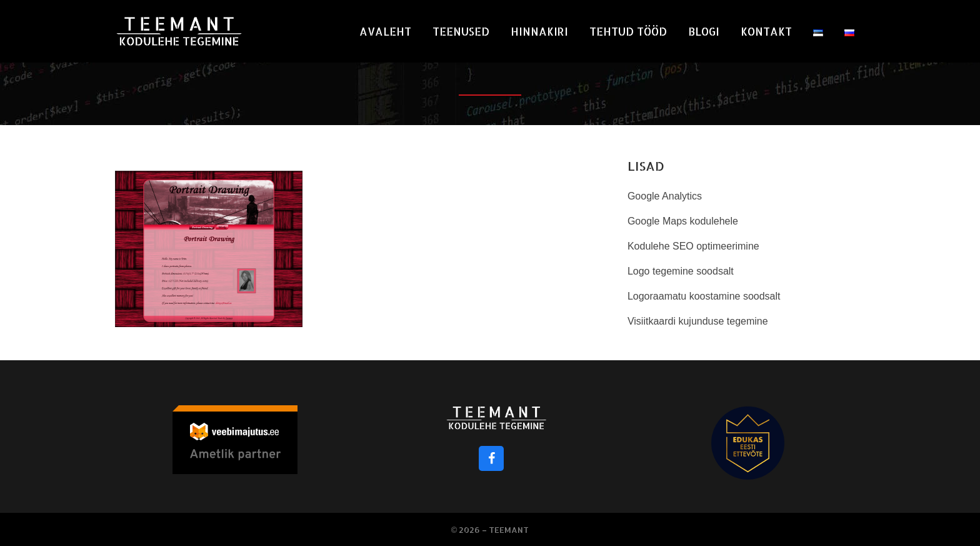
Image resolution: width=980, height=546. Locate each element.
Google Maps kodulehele (683, 221)
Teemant (509, 530)
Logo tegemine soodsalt (681, 271)
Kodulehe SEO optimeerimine (693, 246)
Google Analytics (665, 196)
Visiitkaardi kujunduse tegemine (698, 321)
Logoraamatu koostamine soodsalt (704, 296)
